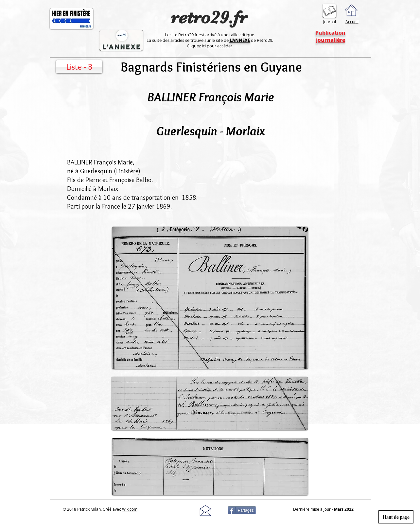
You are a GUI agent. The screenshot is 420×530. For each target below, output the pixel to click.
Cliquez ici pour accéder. (210, 46)
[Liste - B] (79, 67)
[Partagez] (242, 510)
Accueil (352, 22)
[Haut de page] (396, 517)
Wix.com (130, 509)
